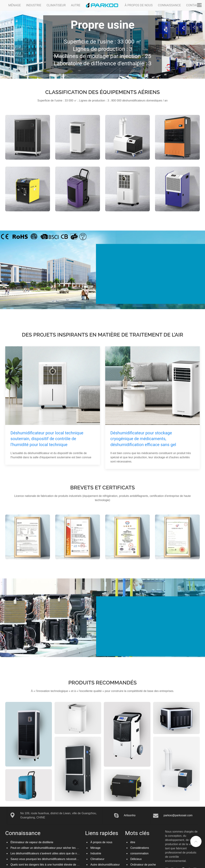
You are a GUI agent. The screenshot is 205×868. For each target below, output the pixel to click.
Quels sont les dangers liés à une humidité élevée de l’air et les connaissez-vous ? (62, 865)
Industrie (96, 853)
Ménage (95, 848)
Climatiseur (97, 859)
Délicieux (136, 859)
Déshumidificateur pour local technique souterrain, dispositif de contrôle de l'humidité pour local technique (47, 439)
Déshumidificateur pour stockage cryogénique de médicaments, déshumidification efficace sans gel (143, 439)
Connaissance (169, 5)
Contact (193, 5)
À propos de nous (139, 5)
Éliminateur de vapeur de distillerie (32, 842)
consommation (139, 853)
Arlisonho (130, 815)
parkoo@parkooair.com (178, 815)
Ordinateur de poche (143, 865)
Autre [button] (76, 5)
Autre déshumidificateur (105, 865)
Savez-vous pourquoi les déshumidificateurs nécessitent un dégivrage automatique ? (63, 859)
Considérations (140, 848)
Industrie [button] (34, 5)
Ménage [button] (15, 5)
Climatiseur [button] (56, 5)
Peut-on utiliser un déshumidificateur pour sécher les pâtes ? (48, 848)
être (133, 842)
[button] (196, 841)
